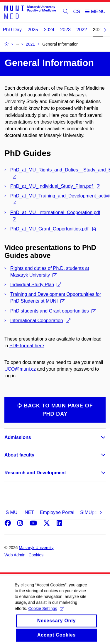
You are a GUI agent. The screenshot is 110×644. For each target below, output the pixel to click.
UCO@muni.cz (20, 369)
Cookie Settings (46, 615)
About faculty (19, 455)
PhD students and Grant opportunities (53, 311)
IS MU (11, 512)
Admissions (18, 437)
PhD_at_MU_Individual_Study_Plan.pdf (52, 186)
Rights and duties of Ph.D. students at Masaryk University (50, 272)
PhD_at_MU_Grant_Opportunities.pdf (50, 229)
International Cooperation (40, 321)
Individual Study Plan (36, 285)
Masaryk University (36, 548)
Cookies (36, 555)
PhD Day (12, 30)
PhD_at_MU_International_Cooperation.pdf (55, 212)
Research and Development (35, 473)
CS (77, 12)
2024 (49, 30)
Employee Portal (57, 512)
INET (28, 512)
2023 (65, 30)
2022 (82, 30)
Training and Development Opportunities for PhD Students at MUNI (56, 298)
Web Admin (15, 555)
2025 (33, 30)
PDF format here (27, 346)
